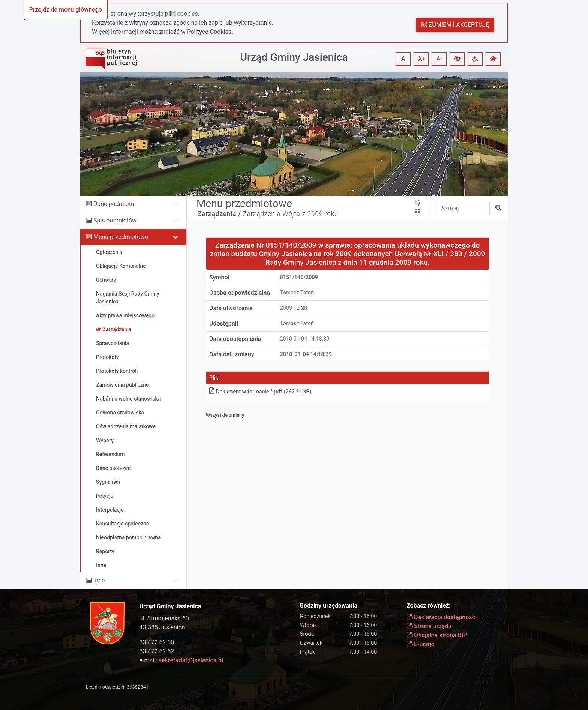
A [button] (403, 59)
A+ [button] (421, 59)
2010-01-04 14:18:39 (305, 339)
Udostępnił (224, 323)
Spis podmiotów (115, 220)
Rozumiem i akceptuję (455, 25)
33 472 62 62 (157, 651)
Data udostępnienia (235, 339)
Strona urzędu (429, 626)
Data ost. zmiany (232, 354)
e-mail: (181, 660)
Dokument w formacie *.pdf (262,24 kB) (260, 392)
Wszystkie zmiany (225, 415)
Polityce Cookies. (210, 32)
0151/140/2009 (299, 277)
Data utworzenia (231, 308)
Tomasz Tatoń (297, 293)
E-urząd (421, 644)
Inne (99, 580)
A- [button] (439, 59)
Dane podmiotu (114, 204)
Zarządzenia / (219, 214)
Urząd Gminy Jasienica (294, 57)
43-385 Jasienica (162, 627)
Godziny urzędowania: (329, 606)
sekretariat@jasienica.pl (191, 660)
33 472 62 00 (157, 642)
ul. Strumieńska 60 (164, 618)
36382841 (138, 687)
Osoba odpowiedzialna (240, 293)
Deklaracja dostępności (442, 617)
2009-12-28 (294, 308)
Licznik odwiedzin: (106, 687)
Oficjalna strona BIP (437, 635)
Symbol (219, 277)
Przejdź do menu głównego (66, 10)
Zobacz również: (429, 606)
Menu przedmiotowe (121, 237)
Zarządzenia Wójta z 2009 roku (290, 214)
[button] (457, 59)
